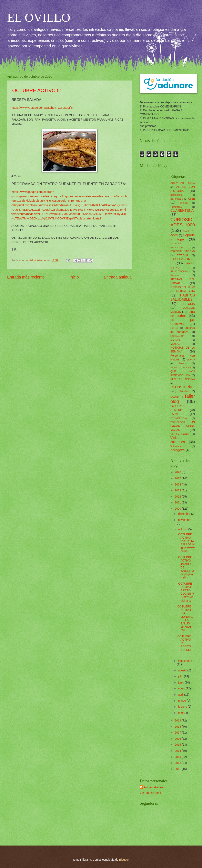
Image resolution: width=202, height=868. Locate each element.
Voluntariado (177, 446)
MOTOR (175, 340)
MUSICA (176, 344)
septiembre (185, 661)
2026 (178, 472)
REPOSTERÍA (181, 387)
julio (181, 676)
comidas (184, 203)
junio (181, 683)
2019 (178, 721)
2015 (178, 745)
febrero (183, 707)
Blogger (124, 860)
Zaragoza (178, 450)
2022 (178, 497)
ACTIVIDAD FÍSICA (183, 183)
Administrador (153, 787)
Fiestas (175, 275)
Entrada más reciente (26, 277)
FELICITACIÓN (179, 272)
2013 (178, 757)
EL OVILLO (39, 18)
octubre (183, 529)
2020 (178, 509)
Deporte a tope (183, 237)
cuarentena (176, 207)
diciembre (185, 514)
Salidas (184, 391)
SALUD (175, 397)
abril (181, 695)
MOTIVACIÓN (177, 336)
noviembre (185, 520)
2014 (178, 751)
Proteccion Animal (181, 368)
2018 (178, 727)
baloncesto (176, 195)
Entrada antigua (118, 277)
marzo (182, 701)
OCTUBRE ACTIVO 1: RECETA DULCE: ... (186, 645)
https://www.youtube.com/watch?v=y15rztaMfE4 (43, 108)
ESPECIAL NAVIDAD (183, 251)
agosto (183, 671)
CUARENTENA (182, 211)
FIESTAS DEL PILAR (183, 287)
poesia (191, 360)
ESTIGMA (183, 255)
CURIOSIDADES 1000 (183, 222)
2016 (178, 739)
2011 (178, 769)
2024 (178, 485)
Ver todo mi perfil (150, 793)
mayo (182, 688)
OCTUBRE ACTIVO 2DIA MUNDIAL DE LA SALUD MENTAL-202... (185, 618)
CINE (191, 199)
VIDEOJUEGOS (180, 434)
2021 (178, 503)
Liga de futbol (183, 314)
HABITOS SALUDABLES (183, 297)
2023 (178, 490)
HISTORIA (188, 304)
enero (182, 713)
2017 (178, 733)
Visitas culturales (178, 440)
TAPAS (175, 414)
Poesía (183, 364)
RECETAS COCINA (183, 379)
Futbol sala (186, 291)
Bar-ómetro (177, 199)
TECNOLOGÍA (178, 422)
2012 (178, 763)
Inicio (74, 277)
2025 (178, 478)
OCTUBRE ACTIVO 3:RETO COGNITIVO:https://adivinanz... (186, 592)
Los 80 (174, 328)
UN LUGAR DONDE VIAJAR (183, 426)
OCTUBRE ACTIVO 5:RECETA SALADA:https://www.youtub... (186, 543)
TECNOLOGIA (179, 418)
